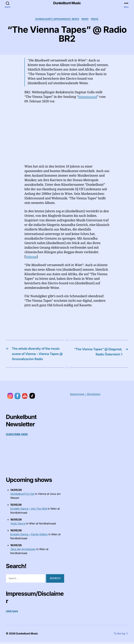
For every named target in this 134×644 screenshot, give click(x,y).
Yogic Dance (18, 525)
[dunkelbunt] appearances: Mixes (57, 20)
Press (96, 20)
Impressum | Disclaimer (85, 396)
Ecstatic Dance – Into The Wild (29, 510)
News (86, 20)
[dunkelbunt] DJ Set (22, 496)
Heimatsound (88, 97)
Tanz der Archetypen (23, 551)
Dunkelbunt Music (67, 3)
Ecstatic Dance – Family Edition (29, 536)
